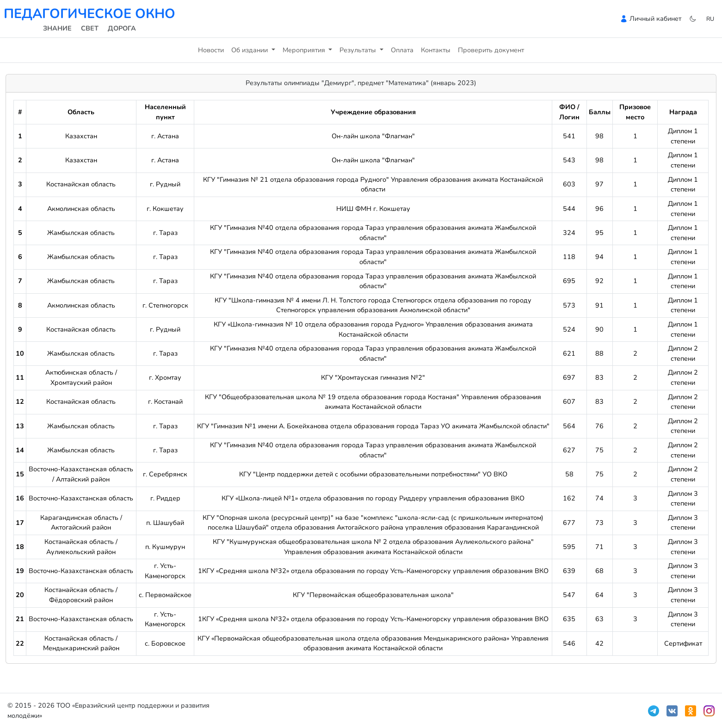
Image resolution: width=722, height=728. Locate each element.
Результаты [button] (359, 50)
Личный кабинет (655, 19)
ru (710, 19)
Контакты (436, 50)
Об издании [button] (250, 50)
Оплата (402, 50)
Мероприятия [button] (305, 50)
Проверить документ (491, 50)
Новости (211, 50)
